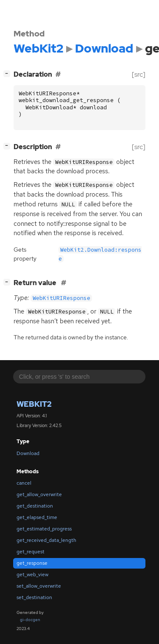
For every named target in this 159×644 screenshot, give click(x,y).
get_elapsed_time (37, 517)
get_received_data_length (46, 540)
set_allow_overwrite (39, 586)
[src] (139, 74)
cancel (24, 483)
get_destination (35, 506)
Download (28, 453)
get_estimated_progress (44, 529)
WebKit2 (34, 404)
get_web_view (32, 575)
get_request (31, 552)
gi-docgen (30, 620)
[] (8, 74)
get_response (32, 563)
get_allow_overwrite (39, 494)
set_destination (34, 597)
